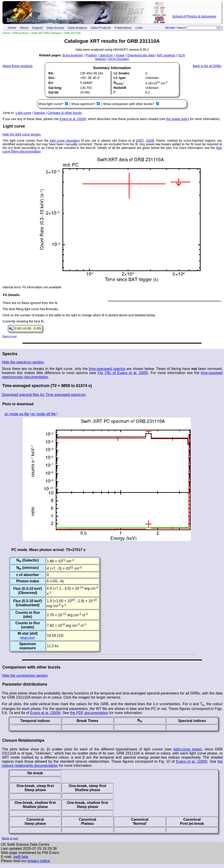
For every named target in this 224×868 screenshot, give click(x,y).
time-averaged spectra (107, 369)
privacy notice (39, 861)
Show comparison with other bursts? (129, 104)
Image (120, 55)
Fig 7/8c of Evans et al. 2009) (123, 373)
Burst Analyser (73, 55)
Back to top (10, 336)
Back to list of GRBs (207, 66)
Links (139, 28)
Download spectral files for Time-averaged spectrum (44, 395)
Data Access (55, 28)
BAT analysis (166, 55)
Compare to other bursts (64, 113)
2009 (150, 141)
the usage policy (178, 119)
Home (12, 28)
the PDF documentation (89, 713)
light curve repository (65, 141)
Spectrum (106, 55)
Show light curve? (51, 104)
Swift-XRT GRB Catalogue (46, 33)
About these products (17, 66)
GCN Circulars (119, 59)
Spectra (39, 113)
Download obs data (141, 55)
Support (37, 28)
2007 (140, 141)
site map (170, 27)
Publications (123, 28)
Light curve (23, 113)
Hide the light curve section (22, 134)
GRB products (21, 33)
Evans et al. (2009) (73, 119)
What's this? (28, 638)
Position (91, 55)
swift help (21, 857)
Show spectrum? (84, 104)
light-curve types (187, 749)
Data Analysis (78, 28)
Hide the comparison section (25, 676)
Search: (182, 28)
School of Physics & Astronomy (194, 16)
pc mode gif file (44, 414)
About (24, 28)
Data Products (101, 28)
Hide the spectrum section (23, 362)
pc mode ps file (17, 414)
